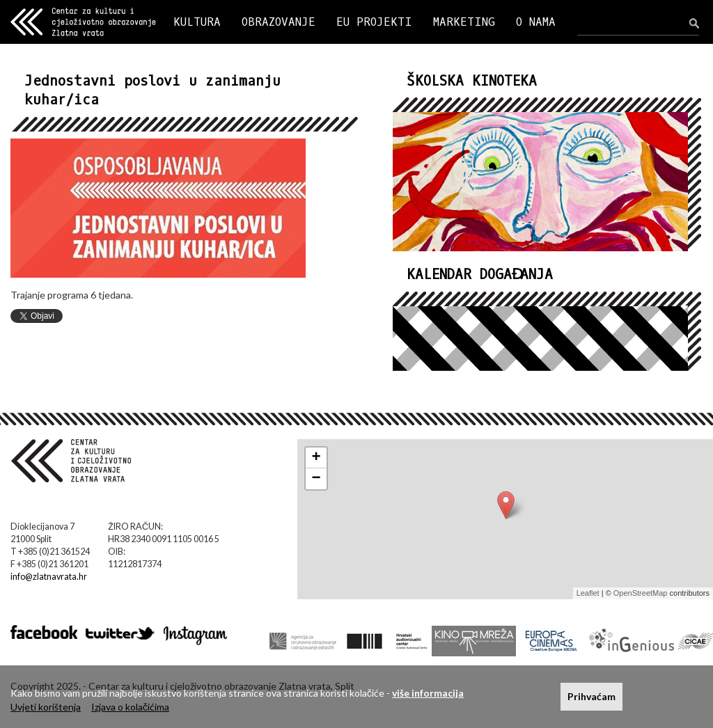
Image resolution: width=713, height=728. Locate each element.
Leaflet (588, 593)
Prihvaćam (591, 696)
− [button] (316, 479)
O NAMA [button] (536, 22)
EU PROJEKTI (374, 22)
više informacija (428, 693)
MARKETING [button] (464, 22)
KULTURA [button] (197, 22)
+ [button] (316, 458)
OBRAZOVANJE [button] (279, 22)
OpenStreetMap (641, 593)
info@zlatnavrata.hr (49, 577)
